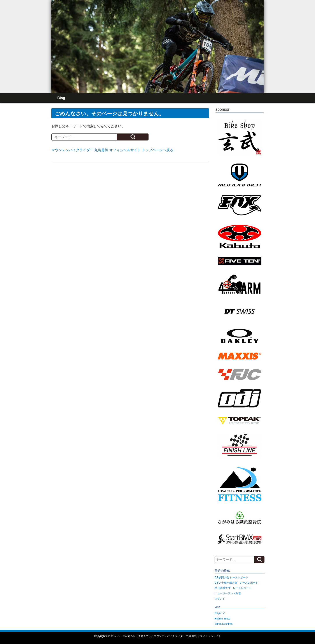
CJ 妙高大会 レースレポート (231, 577)
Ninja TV (220, 613)
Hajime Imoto (222, 619)
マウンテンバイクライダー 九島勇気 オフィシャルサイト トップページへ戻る (112, 150)
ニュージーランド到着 (228, 593)
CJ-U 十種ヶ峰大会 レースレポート (236, 583)
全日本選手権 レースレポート (233, 588)
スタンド (220, 599)
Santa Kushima (223, 624)
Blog (61, 98)
